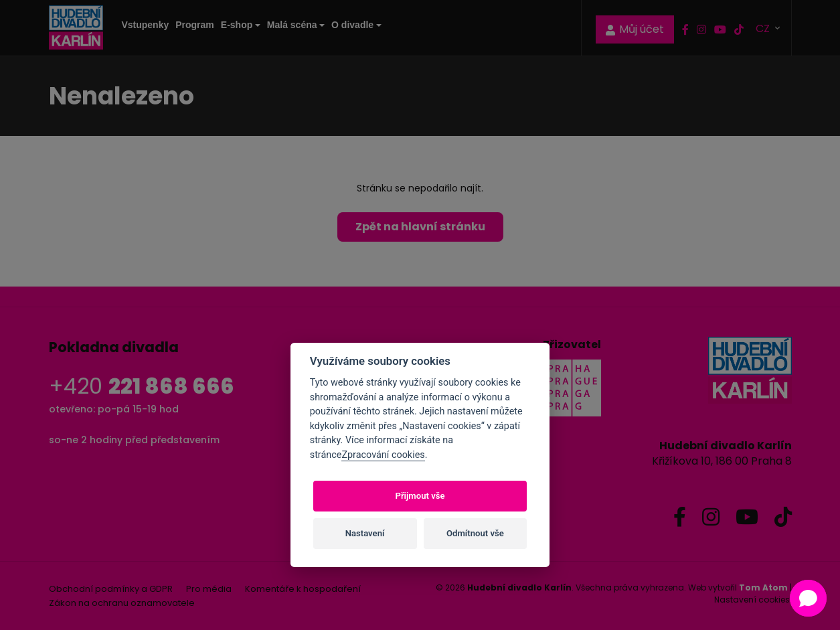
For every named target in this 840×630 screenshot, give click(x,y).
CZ (764, 28)
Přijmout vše (420, 496)
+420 (142, 386)
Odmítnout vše (475, 533)
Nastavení (365, 533)
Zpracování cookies (383, 455)
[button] (808, 598)
